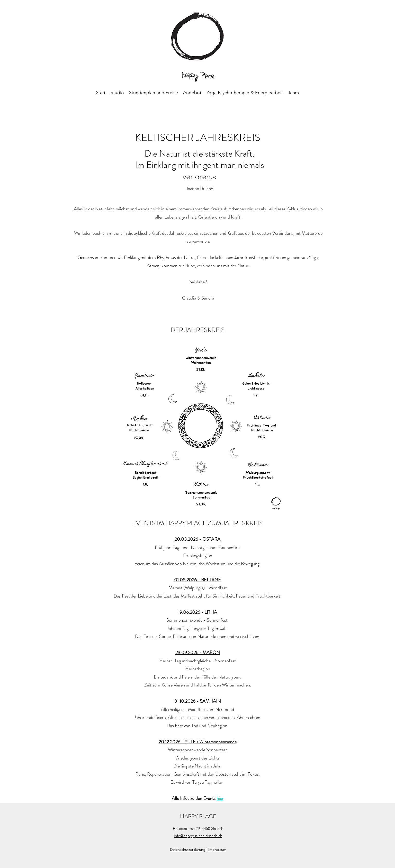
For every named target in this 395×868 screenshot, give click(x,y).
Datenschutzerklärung (188, 849)
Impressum (217, 849)
